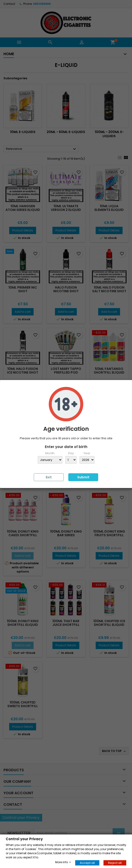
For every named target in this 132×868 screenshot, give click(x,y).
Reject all (115, 863)
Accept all (87, 863)
